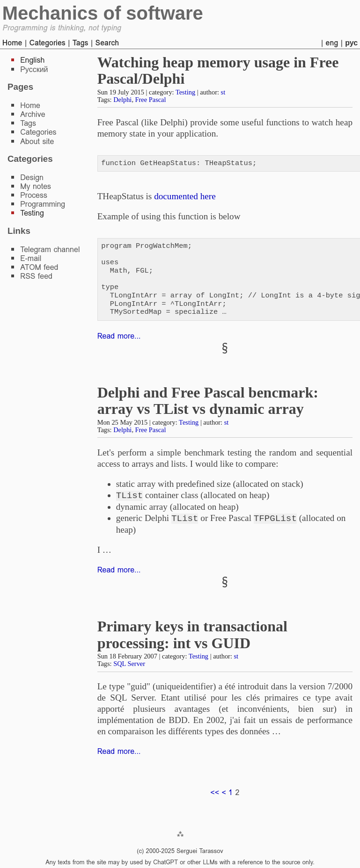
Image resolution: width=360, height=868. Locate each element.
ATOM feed (39, 267)
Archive (33, 114)
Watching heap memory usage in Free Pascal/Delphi (218, 70)
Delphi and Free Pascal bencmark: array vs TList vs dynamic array (208, 401)
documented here (185, 196)
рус (351, 43)
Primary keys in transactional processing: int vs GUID (192, 634)
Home (12, 43)
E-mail (31, 258)
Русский (34, 69)
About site (37, 141)
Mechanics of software (103, 13)
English (32, 60)
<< (215, 792)
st (223, 92)
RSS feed (36, 276)
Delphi (122, 100)
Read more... (119, 336)
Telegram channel (50, 250)
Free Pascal (151, 100)
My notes (36, 186)
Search (107, 43)
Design (32, 177)
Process (34, 195)
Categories (47, 43)
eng (332, 43)
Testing (185, 92)
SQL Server (129, 664)
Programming (43, 204)
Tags (81, 43)
